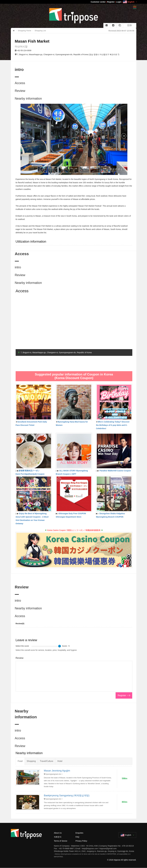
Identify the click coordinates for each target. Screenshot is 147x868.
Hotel (60, 761)
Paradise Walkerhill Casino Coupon (115, 471)
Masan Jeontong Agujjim (57, 771)
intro (18, 267)
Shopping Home (25, 31)
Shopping (31, 761)
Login (119, 2)
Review (20, 91)
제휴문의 (58, 837)
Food (20, 761)
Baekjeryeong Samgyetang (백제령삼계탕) (67, 795)
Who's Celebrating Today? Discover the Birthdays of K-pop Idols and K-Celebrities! (113, 425)
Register (111, 2)
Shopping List (40, 31)
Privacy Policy (81, 841)
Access (20, 83)
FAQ (77, 837)
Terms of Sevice (61, 841)
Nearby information (28, 98)
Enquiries (79, 833)
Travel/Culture (47, 761)
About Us (58, 833)
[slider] (60, 646)
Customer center (98, 2)
